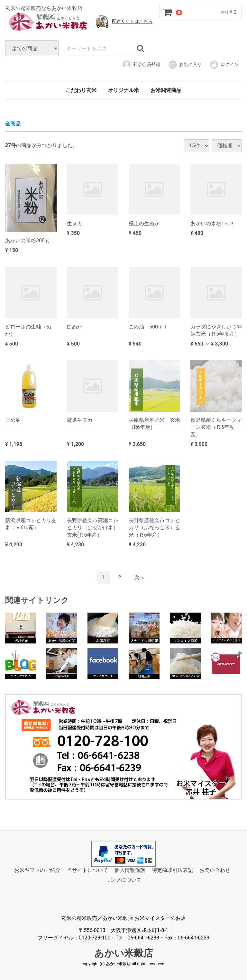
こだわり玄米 (81, 90)
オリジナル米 (123, 90)
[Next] (139, 578)
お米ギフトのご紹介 (37, 870)
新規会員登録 (141, 65)
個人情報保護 (130, 870)
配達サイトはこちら (132, 21)
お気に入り (185, 65)
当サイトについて (87, 870)
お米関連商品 (166, 90)
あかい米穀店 (124, 953)
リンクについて (123, 880)
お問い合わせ (215, 870)
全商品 (13, 124)
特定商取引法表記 (172, 870)
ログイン (224, 65)
